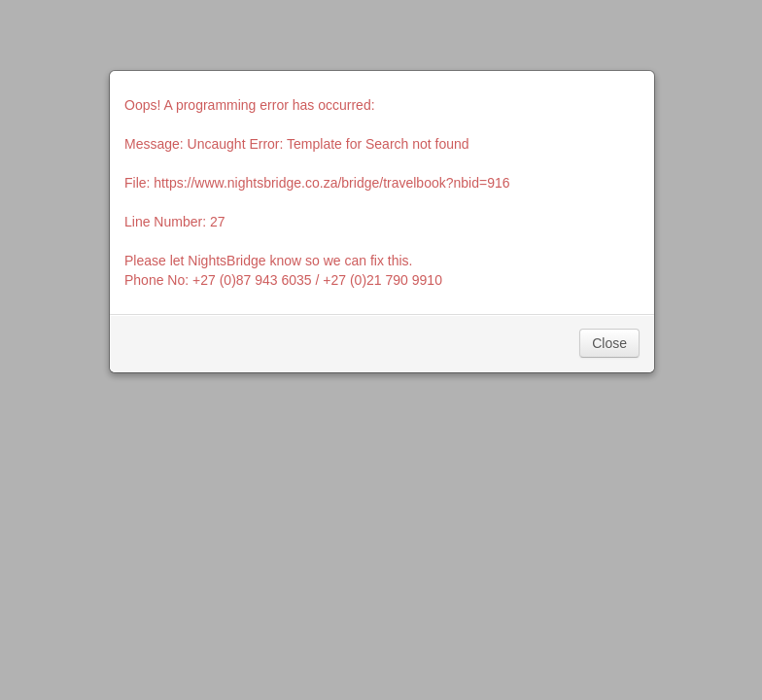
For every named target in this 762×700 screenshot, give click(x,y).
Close (609, 343)
